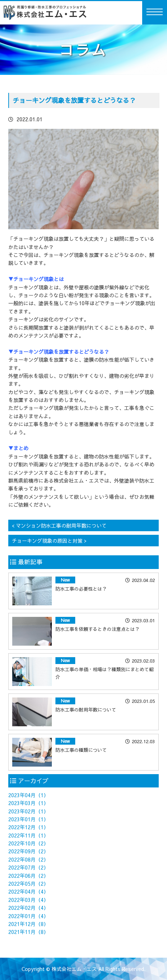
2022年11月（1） (28, 835)
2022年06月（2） (28, 876)
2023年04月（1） (28, 795)
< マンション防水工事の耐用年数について (59, 525)
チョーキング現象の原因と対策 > (49, 541)
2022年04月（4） (28, 891)
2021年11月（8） (28, 932)
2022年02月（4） (28, 908)
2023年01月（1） (28, 819)
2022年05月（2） (28, 884)
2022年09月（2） (28, 851)
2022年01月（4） (28, 916)
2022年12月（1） (28, 827)
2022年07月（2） (28, 867)
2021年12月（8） (28, 924)
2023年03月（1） (28, 803)
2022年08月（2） (28, 859)
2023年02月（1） (28, 811)
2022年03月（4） (28, 900)
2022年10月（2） (28, 843)
